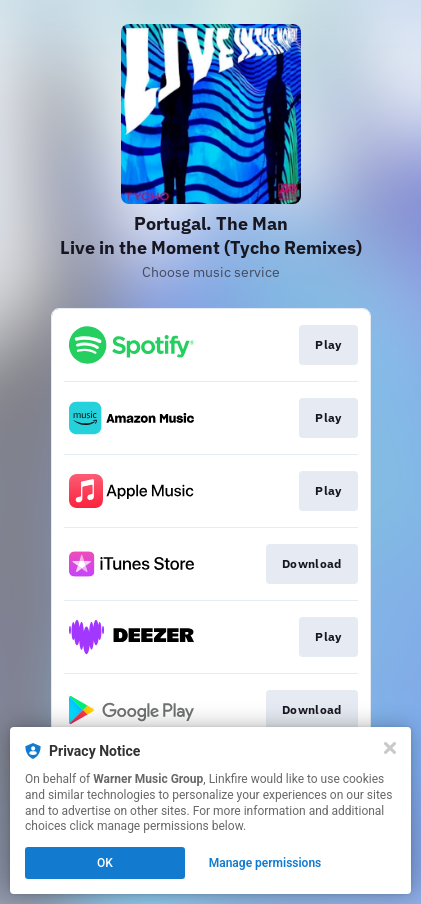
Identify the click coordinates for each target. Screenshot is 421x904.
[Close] (390, 748)
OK (105, 863)
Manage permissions (265, 863)
